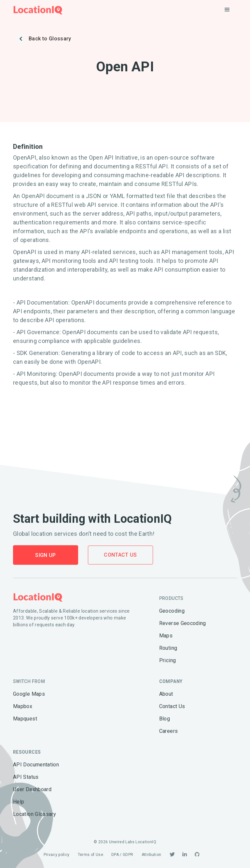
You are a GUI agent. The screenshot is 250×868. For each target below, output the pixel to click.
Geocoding (172, 611)
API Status (26, 777)
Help (19, 802)
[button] (227, 10)
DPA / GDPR (122, 855)
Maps (166, 636)
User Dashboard (32, 789)
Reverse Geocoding (183, 623)
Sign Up (46, 555)
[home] (38, 10)
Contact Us (120, 555)
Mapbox (23, 706)
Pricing (168, 660)
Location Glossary (35, 814)
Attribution (152, 855)
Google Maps (29, 694)
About (166, 694)
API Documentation (36, 765)
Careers (169, 731)
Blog (165, 719)
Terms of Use (90, 855)
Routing (168, 648)
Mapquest (25, 719)
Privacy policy (57, 855)
